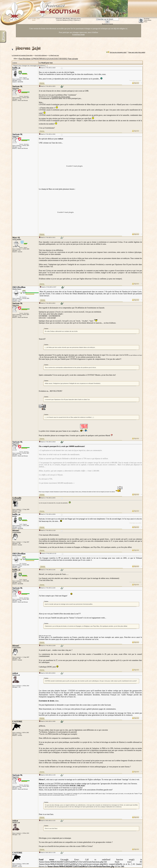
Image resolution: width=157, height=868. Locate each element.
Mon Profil (66, 19)
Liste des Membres (62, 20)
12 (47, 59)
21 (67, 59)
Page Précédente (25, 59)
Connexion (76, 20)
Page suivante (73, 59)
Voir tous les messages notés (118, 52)
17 (58, 59)
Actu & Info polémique (41, 55)
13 (50, 59)
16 (56, 59)
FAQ (70, 20)
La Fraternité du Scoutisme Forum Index (22, 55)
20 (65, 59)
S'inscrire (59, 19)
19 (62, 59)
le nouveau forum (79, 34)
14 (52, 59)
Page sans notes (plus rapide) (137, 52)
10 (43, 59)
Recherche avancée (108, 24)
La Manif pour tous (54, 55)
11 (45, 59)
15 (54, 59)
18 (60, 59)
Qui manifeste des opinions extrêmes (61, 97)
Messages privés (76, 19)
